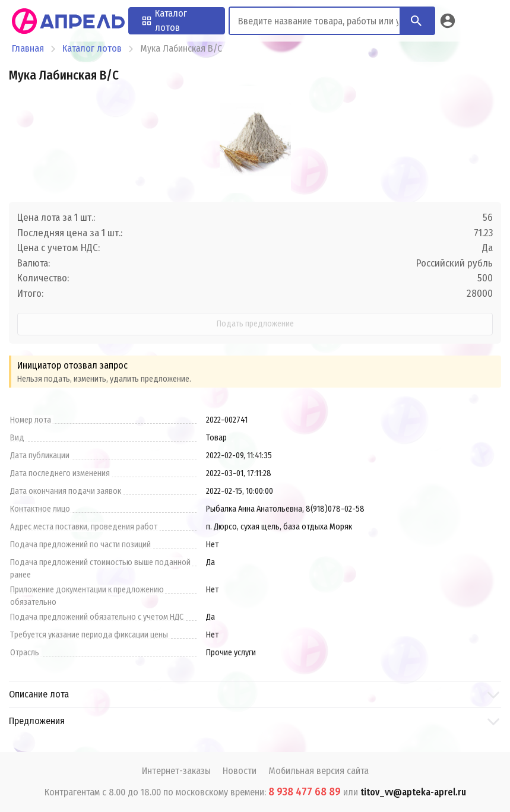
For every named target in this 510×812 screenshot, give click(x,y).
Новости (240, 771)
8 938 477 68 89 (305, 792)
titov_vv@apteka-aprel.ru (413, 792)
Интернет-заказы (176, 771)
